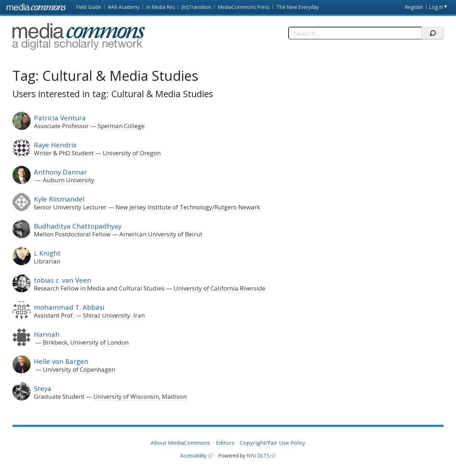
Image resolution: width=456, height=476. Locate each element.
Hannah (47, 334)
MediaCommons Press (244, 7)
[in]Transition (196, 7)
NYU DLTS (258, 456)
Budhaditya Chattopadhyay (78, 226)
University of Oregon (132, 153)
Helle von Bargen (61, 361)
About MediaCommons (180, 443)
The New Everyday (298, 7)
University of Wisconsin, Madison (140, 396)
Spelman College (121, 126)
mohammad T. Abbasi (69, 307)
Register (414, 7)
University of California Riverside (219, 288)
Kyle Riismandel (59, 199)
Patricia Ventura (60, 118)
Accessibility (193, 456)
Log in (436, 7)
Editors (225, 443)
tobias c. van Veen (63, 280)
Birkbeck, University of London (86, 342)
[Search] (355, 33)
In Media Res (161, 7)
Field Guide (89, 7)
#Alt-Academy (124, 7)
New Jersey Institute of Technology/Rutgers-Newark (188, 207)
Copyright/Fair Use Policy (273, 443)
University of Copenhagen (79, 369)
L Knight (47, 253)
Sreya (43, 388)
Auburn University (69, 180)
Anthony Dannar (60, 172)
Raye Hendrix (55, 145)
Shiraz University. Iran (114, 315)
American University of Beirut (161, 234)
